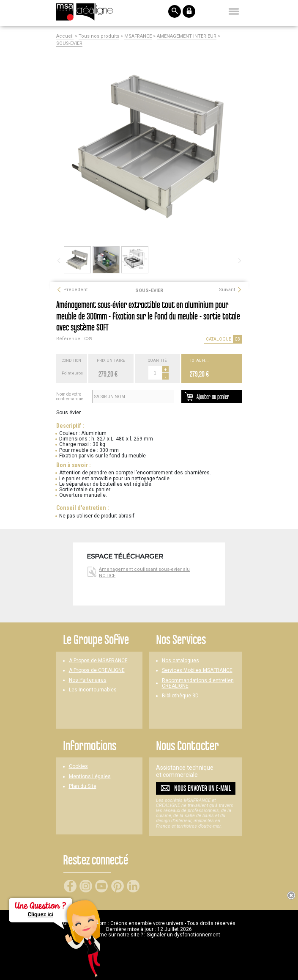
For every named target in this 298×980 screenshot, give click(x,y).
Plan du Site (83, 786)
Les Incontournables (93, 690)
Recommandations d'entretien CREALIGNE (198, 683)
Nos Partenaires (88, 680)
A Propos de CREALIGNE (97, 670)
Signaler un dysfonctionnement (183, 935)
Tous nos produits (99, 36)
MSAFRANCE (138, 36)
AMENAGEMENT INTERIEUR (187, 36)
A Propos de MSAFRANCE (98, 661)
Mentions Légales (90, 777)
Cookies (78, 767)
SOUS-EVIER (69, 44)
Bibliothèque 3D (180, 696)
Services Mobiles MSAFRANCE (197, 670)
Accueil (65, 36)
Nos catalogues (180, 661)
